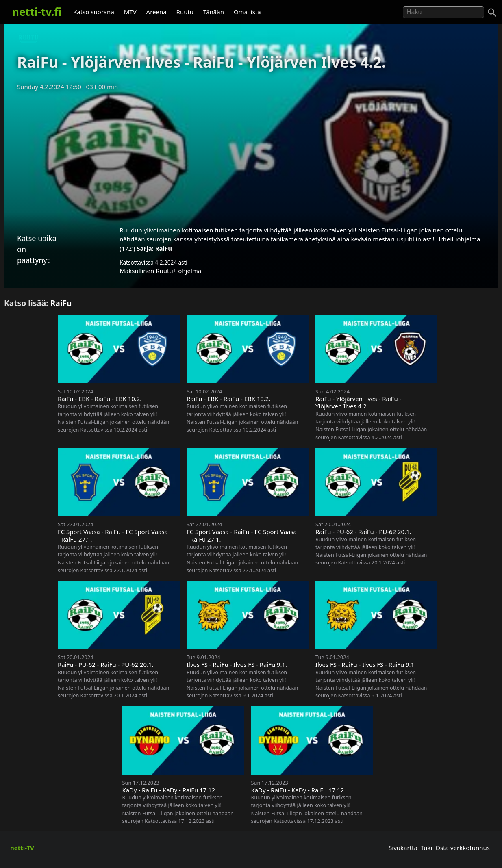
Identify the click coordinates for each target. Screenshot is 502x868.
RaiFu (164, 248)
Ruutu (185, 12)
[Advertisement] (251, 156)
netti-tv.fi (37, 12)
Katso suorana (94, 12)
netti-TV (22, 848)
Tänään (214, 12)
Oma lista (247, 12)
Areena (156, 12)
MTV (130, 12)
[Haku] (492, 13)
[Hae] (443, 12)
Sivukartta (403, 848)
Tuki (427, 848)
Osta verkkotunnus (463, 848)
